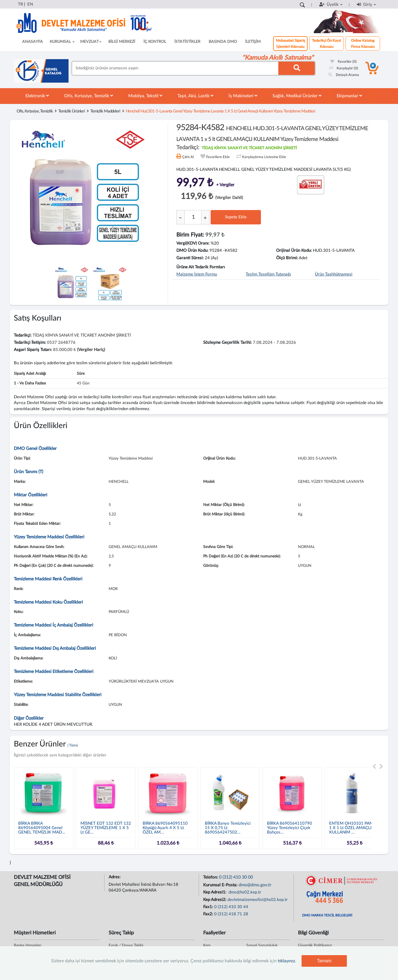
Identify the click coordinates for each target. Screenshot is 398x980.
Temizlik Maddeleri (105, 111)
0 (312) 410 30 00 (236, 877)
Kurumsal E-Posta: (221, 885)
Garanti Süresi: (190, 258)
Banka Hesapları (28, 945)
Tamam (324, 961)
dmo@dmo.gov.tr (255, 885)
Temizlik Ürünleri (72, 111)
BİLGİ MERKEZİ (122, 42)
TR (20, 4)
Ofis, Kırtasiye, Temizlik (89, 96)
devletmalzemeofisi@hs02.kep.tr (258, 900)
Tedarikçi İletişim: (30, 343)
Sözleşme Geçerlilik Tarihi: (227, 343)
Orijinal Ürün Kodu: (294, 251)
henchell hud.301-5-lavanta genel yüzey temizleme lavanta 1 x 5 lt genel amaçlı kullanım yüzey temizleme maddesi (220, 111)
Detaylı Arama (344, 75)
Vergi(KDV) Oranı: (193, 243)
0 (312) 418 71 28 (231, 914)
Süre (81, 374)
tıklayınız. (287, 961)
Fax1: (209, 907)
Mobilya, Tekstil (145, 96)
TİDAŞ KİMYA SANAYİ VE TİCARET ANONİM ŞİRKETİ (249, 148)
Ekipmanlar (349, 96)
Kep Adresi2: (215, 900)
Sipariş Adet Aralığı (30, 374)
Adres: (115, 877)
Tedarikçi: (23, 335)
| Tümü (73, 746)
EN (30, 4)
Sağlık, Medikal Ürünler (297, 96)
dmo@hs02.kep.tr (244, 892)
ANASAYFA (32, 42)
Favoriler (344, 62)
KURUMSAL (62, 42)
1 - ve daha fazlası (30, 383)
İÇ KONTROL (155, 42)
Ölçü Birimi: (287, 258)
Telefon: (211, 877)
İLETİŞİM (253, 42)
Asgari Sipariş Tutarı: (33, 350)
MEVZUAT (91, 42)
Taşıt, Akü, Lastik (195, 96)
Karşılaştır (344, 68)
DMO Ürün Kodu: (192, 251)
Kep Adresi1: (215, 892)
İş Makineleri (243, 96)
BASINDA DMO (223, 42)
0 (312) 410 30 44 (231, 907)
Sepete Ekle (236, 217)
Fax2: (209, 914)
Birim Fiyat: (190, 235)
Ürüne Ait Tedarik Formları (201, 267)
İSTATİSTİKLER (187, 42)
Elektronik (37, 96)
